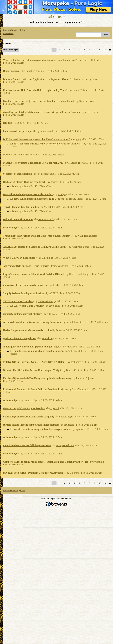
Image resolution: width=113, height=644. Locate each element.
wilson (25, 186)
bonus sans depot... (49, 131)
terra (89, 144)
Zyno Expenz (92, 112)
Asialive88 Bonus (80, 247)
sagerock (55, 408)
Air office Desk (46, 219)
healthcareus (77, 362)
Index (23, 30)
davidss (54, 182)
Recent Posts (8, 34)
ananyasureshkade (65, 445)
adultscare (82, 351)
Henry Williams (81, 90)
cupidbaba (72, 347)
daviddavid (54, 306)
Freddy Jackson (56, 330)
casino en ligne (31, 228)
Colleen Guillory (46, 301)
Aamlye (62, 194)
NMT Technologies (87, 236)
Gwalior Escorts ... (88, 101)
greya (78, 139)
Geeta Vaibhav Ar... (82, 389)
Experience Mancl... (31, 155)
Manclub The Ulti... (78, 163)
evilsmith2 (99, 462)
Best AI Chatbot (74, 370)
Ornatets (96, 79)
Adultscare (52, 314)
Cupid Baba (54, 285)
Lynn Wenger (66, 417)
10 (100, 50)
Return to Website (10, 30)
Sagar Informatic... (75, 322)
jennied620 (47, 338)
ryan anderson (61, 266)
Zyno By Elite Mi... (92, 60)
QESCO (21, 123)
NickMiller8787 (52, 207)
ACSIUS (54, 293)
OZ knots (74, 473)
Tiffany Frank (76, 199)
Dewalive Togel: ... (35, 71)
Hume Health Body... (79, 274)
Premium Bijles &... (86, 378)
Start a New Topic (10, 50)
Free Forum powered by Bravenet (56, 499)
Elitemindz (47, 258)
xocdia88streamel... (47, 174)
